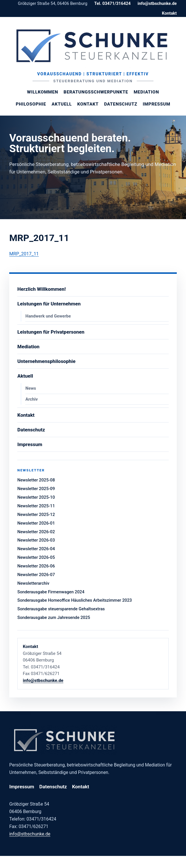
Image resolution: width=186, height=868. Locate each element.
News (31, 388)
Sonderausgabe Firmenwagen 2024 (51, 592)
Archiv (32, 399)
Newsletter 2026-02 (36, 532)
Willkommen (43, 92)
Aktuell (62, 104)
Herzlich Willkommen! (41, 289)
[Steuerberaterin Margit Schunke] (93, 46)
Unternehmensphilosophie (46, 361)
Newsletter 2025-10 (36, 497)
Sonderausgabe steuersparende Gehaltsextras (61, 609)
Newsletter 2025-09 (36, 489)
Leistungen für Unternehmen (49, 304)
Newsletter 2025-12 (36, 515)
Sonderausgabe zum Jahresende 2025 (54, 617)
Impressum (156, 104)
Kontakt (169, 13)
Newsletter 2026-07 (36, 575)
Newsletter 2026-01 (36, 523)
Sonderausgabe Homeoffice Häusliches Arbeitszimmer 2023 (75, 600)
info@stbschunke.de (157, 3)
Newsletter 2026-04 (36, 549)
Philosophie (31, 104)
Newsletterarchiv (33, 583)
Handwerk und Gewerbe (48, 316)
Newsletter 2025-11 (36, 506)
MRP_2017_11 (24, 254)
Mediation (146, 92)
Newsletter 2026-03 (36, 540)
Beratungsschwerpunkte (96, 92)
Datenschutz (120, 104)
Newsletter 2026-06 (36, 566)
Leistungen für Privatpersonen (51, 332)
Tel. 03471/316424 (112, 3)
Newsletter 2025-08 (36, 480)
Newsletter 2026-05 (36, 557)
